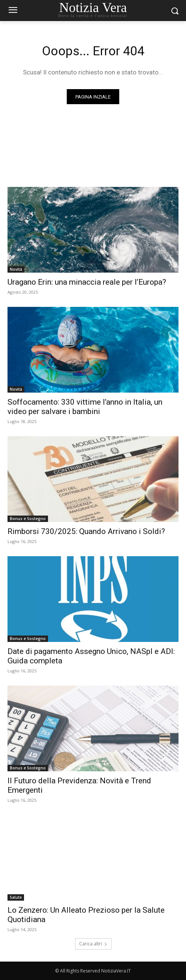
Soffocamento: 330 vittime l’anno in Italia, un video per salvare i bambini (85, 407)
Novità (16, 269)
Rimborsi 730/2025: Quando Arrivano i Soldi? (86, 531)
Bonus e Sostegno (28, 519)
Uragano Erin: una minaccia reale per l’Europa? (87, 282)
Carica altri (93, 944)
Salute (16, 897)
